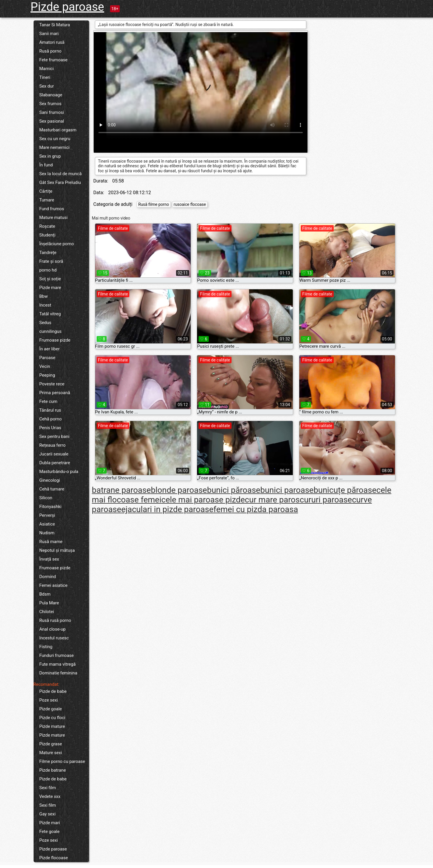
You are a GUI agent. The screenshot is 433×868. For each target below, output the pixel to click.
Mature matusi (54, 218)
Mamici (47, 69)
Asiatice (47, 524)
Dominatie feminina (58, 673)
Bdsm (45, 594)
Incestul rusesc (54, 638)
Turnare (47, 200)
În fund (46, 165)
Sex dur (47, 86)
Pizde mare (50, 288)
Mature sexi (51, 753)
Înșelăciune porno (57, 244)
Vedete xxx (50, 796)
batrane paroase (121, 490)
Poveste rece (52, 384)
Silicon (46, 498)
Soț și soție (50, 279)
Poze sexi (49, 700)
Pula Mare (49, 603)
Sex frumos (51, 104)
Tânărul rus (50, 410)
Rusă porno (51, 51)
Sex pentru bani (54, 436)
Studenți (47, 235)
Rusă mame (51, 542)
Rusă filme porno (153, 204)
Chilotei (47, 612)
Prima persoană (55, 393)
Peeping (47, 375)
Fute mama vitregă (58, 664)
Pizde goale (51, 709)
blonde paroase (179, 490)
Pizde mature (52, 726)
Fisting (46, 647)
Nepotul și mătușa (57, 550)
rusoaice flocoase (190, 204)
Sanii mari (49, 34)
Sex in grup (50, 156)
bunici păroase (234, 490)
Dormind (48, 577)
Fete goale (49, 832)
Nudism (47, 533)
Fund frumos (52, 209)
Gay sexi (48, 814)
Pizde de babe (53, 691)
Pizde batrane (53, 770)
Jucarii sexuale (54, 454)
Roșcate (47, 226)
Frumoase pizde (55, 340)
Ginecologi (50, 480)
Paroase (47, 358)
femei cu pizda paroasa (256, 509)
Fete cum (48, 401)
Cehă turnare (52, 489)
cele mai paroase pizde (203, 500)
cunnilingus (51, 331)
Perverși (47, 515)
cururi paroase (326, 500)
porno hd (48, 270)
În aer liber (50, 349)
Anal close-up (53, 629)
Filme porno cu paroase (62, 761)
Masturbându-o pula (59, 472)
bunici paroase (287, 490)
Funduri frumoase (57, 655)
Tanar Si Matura (55, 25)
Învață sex (49, 559)
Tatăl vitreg (50, 314)
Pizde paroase (67, 7)
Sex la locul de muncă (61, 174)
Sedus (45, 323)
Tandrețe (48, 253)
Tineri (45, 77)
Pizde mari (50, 823)
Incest (45, 305)
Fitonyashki (51, 507)
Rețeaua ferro (53, 445)
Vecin (45, 366)
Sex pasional (52, 121)
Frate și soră (51, 261)
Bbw (44, 296)
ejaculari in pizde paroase (167, 509)
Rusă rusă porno (55, 620)
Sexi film (48, 788)
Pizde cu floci (52, 718)
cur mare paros (272, 500)
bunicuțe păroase (345, 490)
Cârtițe (46, 191)
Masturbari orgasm (58, 130)
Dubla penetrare (55, 463)
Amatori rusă (52, 42)
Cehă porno (51, 419)
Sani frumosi (52, 112)
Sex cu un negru (55, 139)
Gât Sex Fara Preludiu (60, 182)
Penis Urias (50, 428)
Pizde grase (51, 744)
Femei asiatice (54, 585)
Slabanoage (51, 95)
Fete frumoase (54, 60)
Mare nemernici (55, 147)
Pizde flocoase (54, 858)
